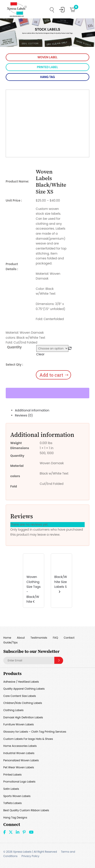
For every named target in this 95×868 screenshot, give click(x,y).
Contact (69, 638)
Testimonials (39, 638)
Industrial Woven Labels (19, 753)
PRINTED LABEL (47, 67)
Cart (75, 8)
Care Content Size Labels (20, 696)
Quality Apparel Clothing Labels (24, 689)
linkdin (18, 832)
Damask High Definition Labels (23, 717)
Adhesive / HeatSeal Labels (21, 682)
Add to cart (51, 375)
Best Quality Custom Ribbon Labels (26, 810)
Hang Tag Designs (15, 818)
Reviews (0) (24, 415)
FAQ (55, 638)
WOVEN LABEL (47, 57)
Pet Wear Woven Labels (19, 767)
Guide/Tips (10, 642)
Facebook (5, 832)
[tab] (52, 410)
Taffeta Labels (13, 803)
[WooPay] (47, 393)
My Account (62, 10)
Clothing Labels (13, 710)
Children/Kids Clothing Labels (23, 703)
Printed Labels (12, 775)
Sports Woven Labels (17, 796)
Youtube (31, 832)
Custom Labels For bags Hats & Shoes (28, 739)
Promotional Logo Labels (19, 782)
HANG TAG (48, 77)
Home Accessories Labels (20, 746)
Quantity (14, 347)
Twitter (11, 832)
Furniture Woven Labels (19, 724)
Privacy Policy (30, 856)
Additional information (32, 410)
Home (7, 638)
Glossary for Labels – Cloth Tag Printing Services (35, 732)
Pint (24, 832)
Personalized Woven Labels (21, 760)
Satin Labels (11, 789)
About (21, 638)
